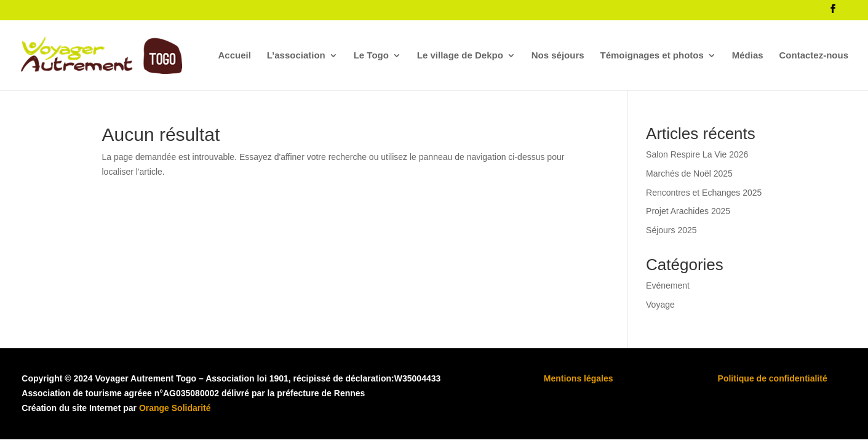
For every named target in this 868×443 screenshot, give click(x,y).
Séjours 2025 (671, 230)
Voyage (660, 305)
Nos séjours (558, 56)
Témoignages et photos (652, 56)
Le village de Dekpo (460, 56)
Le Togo (371, 56)
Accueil (235, 56)
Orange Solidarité (175, 408)
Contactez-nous (814, 56)
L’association (296, 56)
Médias (748, 56)
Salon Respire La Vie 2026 (697, 154)
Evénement (668, 285)
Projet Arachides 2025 (688, 211)
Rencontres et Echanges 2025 (704, 193)
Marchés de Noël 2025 (689, 174)
